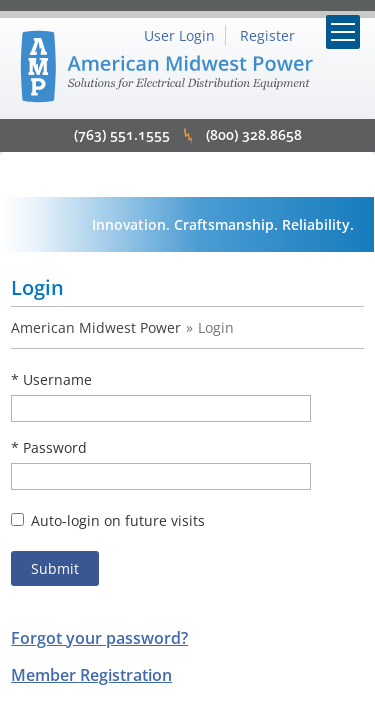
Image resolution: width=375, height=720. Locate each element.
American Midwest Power (96, 327)
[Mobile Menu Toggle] (343, 32)
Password (55, 447)
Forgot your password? (99, 638)
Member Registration (91, 675)
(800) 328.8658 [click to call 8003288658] (254, 134)
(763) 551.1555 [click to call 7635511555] (122, 134)
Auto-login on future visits (108, 520)
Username (57, 379)
